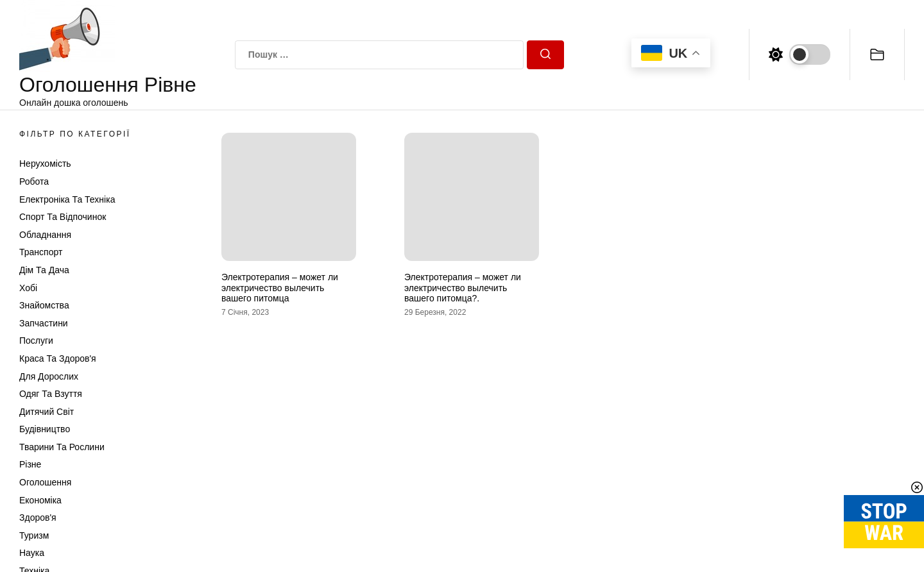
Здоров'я (38, 517)
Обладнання (45, 235)
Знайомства (44, 305)
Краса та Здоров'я (58, 358)
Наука (32, 553)
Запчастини (44, 323)
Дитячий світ (47, 412)
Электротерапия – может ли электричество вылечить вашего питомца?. (463, 288)
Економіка (40, 500)
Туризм (34, 535)
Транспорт (41, 252)
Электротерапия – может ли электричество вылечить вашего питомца (280, 288)
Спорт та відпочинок (63, 217)
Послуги (36, 341)
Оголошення (45, 482)
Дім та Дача (44, 270)
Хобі (28, 288)
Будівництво (45, 429)
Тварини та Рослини (62, 447)
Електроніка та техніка (67, 199)
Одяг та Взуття (51, 394)
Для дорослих (49, 376)
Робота (34, 181)
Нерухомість (45, 164)
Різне (30, 464)
